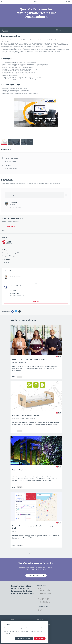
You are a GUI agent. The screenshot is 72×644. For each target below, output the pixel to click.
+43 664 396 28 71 (15, 294)
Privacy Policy (8, 633)
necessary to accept (24, 638)
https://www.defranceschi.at (17, 295)
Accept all (40, 638)
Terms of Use (40, 619)
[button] (69, 117)
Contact (12, 619)
